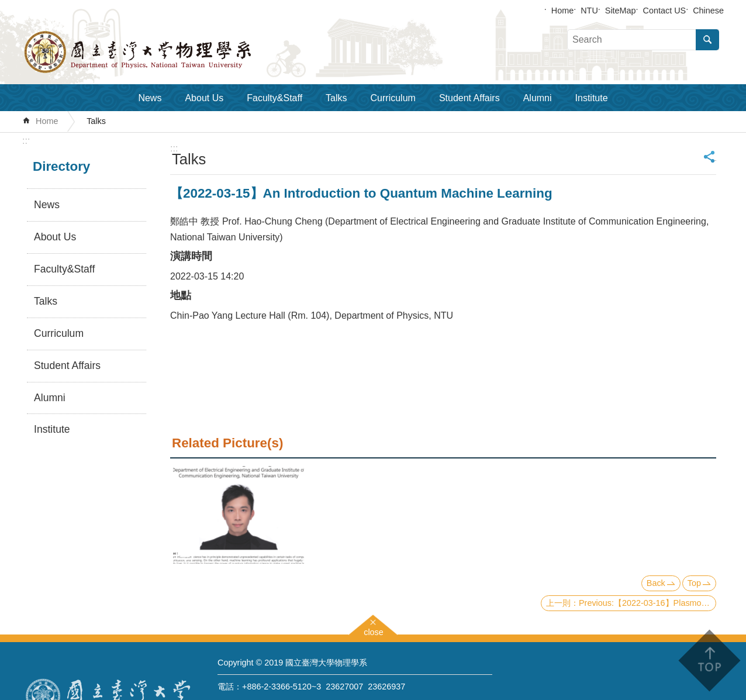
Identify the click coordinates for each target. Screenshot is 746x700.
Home (562, 11)
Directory (61, 166)
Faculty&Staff (274, 98)
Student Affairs (469, 98)
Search (707, 40)
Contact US (665, 11)
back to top (709, 661)
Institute (592, 98)
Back (656, 583)
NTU (589, 11)
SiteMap (621, 11)
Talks (336, 98)
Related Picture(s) (227, 443)
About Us (204, 98)
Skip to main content (6, 6)
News (150, 98)
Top (694, 583)
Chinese (708, 11)
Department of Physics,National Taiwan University (168, 52)
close (374, 631)
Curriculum (393, 98)
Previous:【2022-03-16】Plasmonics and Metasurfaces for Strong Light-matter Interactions (647, 603)
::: (26, 141)
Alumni (538, 98)
